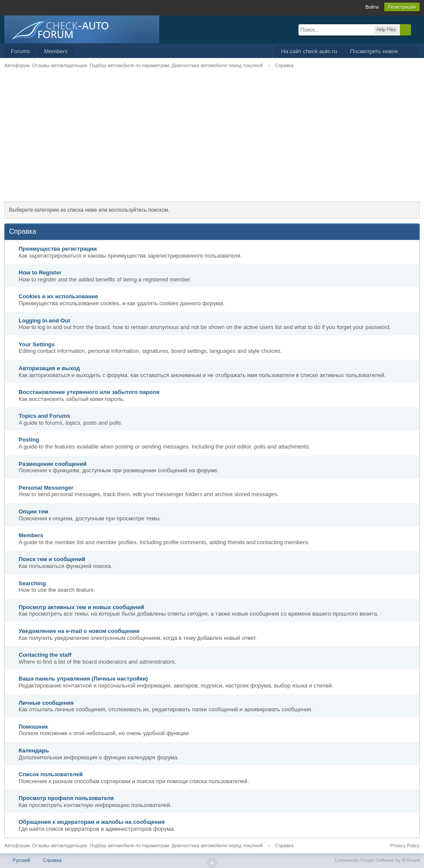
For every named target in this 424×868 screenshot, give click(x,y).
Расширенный (416, 29)
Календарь (34, 750)
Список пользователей (51, 774)
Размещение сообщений (53, 464)
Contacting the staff (45, 655)
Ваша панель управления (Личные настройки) (83, 679)
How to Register (40, 273)
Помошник (33, 727)
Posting (29, 440)
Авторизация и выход (49, 368)
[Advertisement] (212, 141)
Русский (21, 860)
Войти (372, 7)
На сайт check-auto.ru (309, 51)
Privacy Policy (405, 845)
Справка (52, 860)
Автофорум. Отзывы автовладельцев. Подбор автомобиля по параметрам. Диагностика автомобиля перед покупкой (133, 845)
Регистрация (402, 7)
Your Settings (37, 344)
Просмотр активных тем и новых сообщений (81, 607)
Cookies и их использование (58, 296)
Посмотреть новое (374, 51)
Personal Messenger (46, 488)
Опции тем (34, 511)
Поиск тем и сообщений (52, 559)
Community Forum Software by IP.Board (377, 860)
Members (56, 51)
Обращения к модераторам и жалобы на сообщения (92, 822)
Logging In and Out (44, 321)
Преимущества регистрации (58, 249)
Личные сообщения (46, 703)
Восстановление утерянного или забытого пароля (89, 392)
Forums (20, 51)
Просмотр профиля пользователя (66, 798)
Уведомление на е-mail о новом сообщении (79, 631)
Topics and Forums (44, 416)
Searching (32, 583)
